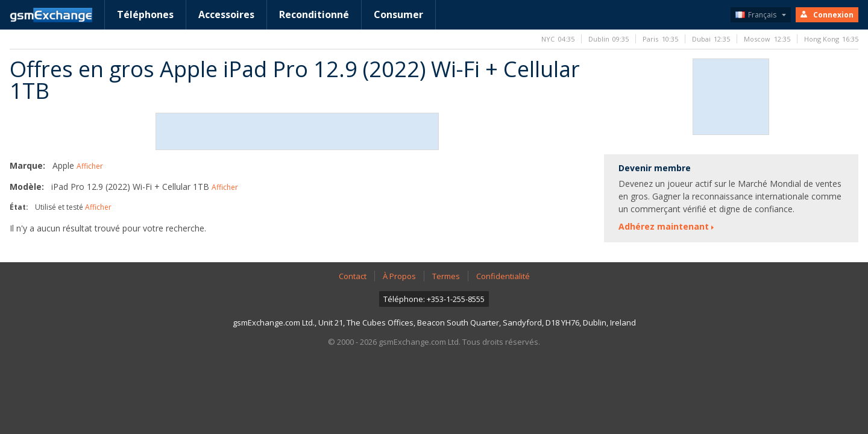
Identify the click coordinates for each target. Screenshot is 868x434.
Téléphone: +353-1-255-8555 (434, 299)
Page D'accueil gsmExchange (51, 15)
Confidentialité (503, 276)
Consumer (398, 14)
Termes (446, 276)
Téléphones (145, 14)
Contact (353, 276)
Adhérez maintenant (664, 226)
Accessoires (226, 14)
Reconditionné (314, 14)
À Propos (399, 276)
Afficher (90, 166)
